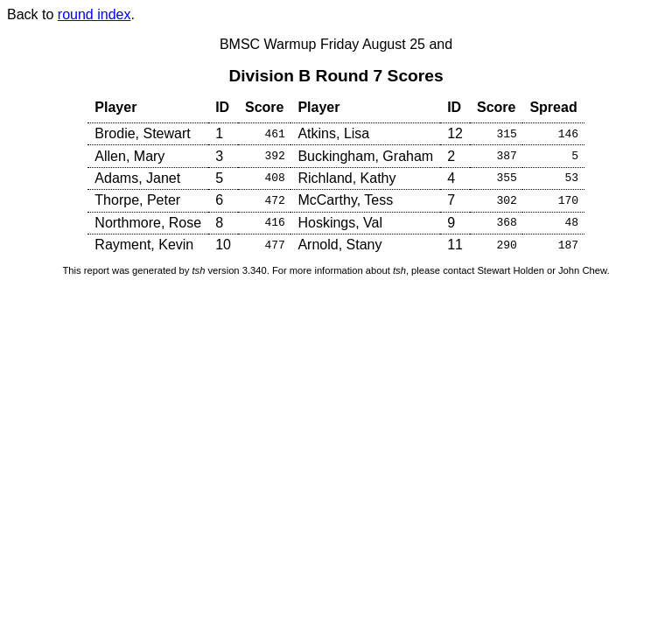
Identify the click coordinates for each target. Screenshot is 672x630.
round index (94, 14)
